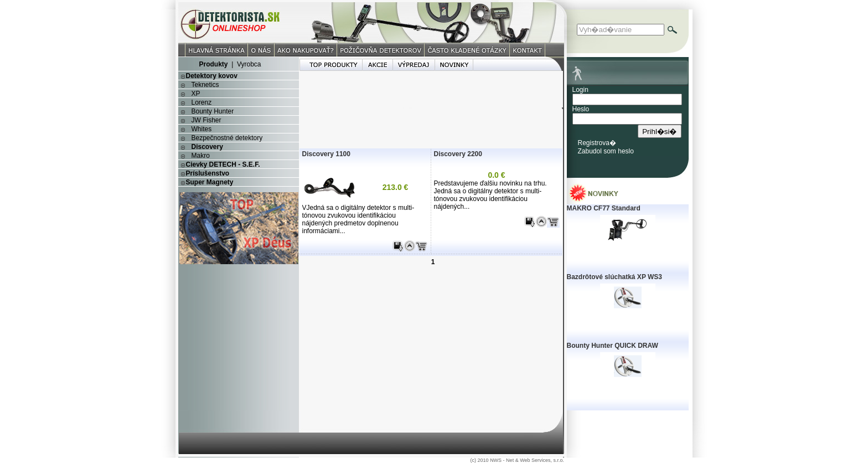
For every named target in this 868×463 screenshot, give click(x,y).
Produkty (213, 64)
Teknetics (205, 85)
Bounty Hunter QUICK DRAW (613, 346)
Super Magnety (210, 182)
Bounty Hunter (213, 111)
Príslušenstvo (208, 173)
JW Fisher (206, 120)
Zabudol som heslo (606, 151)
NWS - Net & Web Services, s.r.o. (527, 460)
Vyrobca (249, 64)
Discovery (207, 147)
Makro (201, 156)
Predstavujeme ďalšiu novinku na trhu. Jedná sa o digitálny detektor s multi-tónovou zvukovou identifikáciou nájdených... (490, 195)
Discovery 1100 (326, 154)
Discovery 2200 (458, 154)
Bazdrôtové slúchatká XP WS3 (615, 277)
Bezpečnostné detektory (227, 138)
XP (196, 94)
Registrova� (597, 143)
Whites (202, 129)
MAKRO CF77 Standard (604, 208)
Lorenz (202, 102)
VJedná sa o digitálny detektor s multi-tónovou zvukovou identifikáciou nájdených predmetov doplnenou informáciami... (358, 219)
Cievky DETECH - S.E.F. (223, 164)
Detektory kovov (212, 76)
